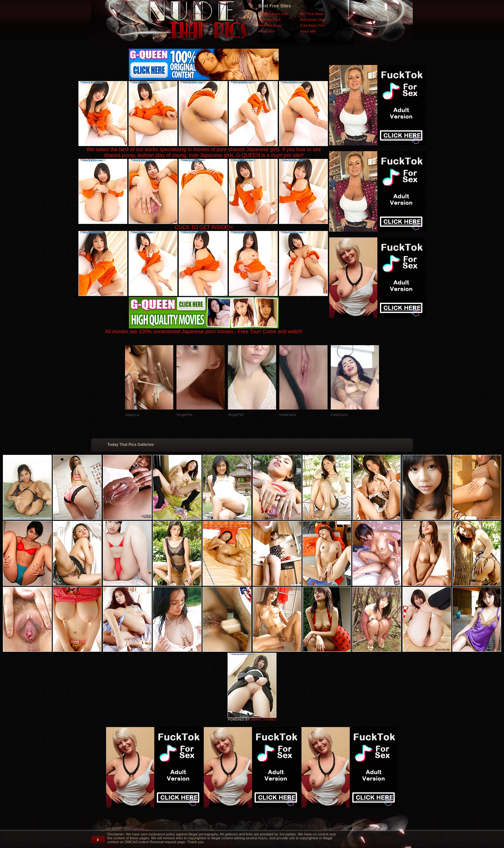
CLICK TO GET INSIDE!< (204, 227)
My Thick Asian (312, 14)
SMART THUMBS (263, 719)
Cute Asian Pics (313, 25)
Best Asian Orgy (313, 20)
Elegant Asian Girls (273, 14)
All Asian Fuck (270, 20)
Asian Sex (266, 31)
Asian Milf (308, 31)
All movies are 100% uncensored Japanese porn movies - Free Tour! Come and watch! (204, 329)
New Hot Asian (270, 25)
